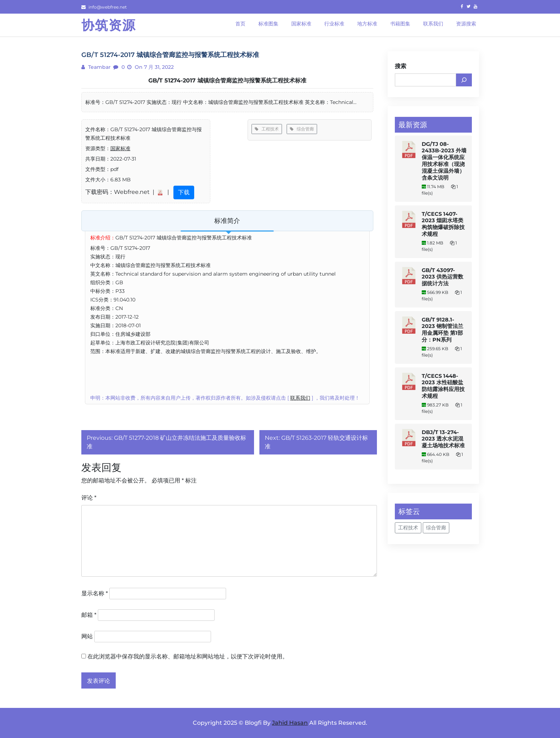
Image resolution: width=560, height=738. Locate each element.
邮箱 (89, 615)
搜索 (401, 66)
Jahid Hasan (290, 723)
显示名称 (95, 593)
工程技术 (267, 129)
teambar (99, 67)
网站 (87, 636)
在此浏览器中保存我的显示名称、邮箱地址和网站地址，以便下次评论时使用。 (188, 656)
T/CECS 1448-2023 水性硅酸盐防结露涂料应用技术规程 (443, 386)
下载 (184, 192)
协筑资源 (109, 25)
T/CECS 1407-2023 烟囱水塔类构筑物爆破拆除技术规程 (443, 224)
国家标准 (120, 148)
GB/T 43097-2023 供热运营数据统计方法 (442, 277)
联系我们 (300, 398)
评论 (89, 498)
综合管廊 (302, 129)
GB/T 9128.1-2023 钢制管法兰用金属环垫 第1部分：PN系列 (442, 330)
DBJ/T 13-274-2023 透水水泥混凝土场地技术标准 (443, 439)
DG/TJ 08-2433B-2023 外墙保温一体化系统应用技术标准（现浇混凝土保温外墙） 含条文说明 (444, 161)
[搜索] (464, 80)
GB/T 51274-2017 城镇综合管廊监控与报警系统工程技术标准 (227, 80)
